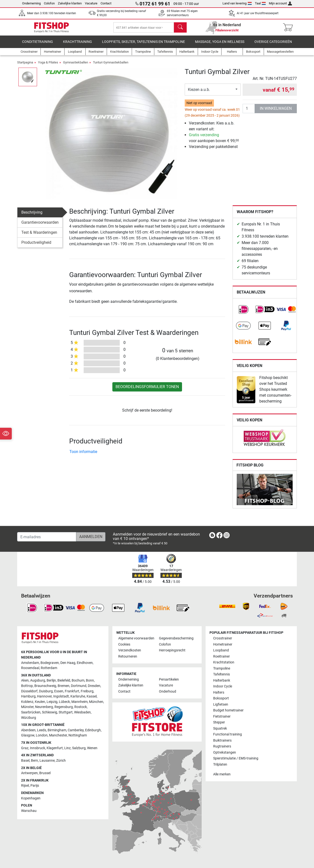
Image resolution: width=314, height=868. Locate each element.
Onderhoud (168, 691)
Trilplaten (220, 764)
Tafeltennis (222, 675)
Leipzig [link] (52, 702)
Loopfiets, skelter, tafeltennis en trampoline (144, 45)
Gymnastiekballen (76, 66)
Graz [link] (25, 748)
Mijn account (280, 3)
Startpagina (25, 66)
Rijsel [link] (25, 786)
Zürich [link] (61, 761)
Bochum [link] (78, 681)
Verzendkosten (130, 651)
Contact (106, 3)
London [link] (42, 736)
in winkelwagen (276, 112)
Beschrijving (32, 216)
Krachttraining (78, 45)
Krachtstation (224, 663)
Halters (219, 692)
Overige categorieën (273, 45)
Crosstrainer (223, 639)
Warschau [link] (29, 811)
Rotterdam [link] (49, 668)
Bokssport (221, 699)
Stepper (219, 722)
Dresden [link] (94, 686)
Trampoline (222, 668)
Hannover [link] (44, 696)
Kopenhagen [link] (31, 798)
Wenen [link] (92, 748)
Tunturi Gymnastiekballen (111, 66)
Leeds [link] (42, 730)
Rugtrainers (222, 746)
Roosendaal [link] (30, 668)
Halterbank (222, 680)
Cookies (124, 644)
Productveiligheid (36, 246)
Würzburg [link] (29, 718)
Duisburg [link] (46, 691)
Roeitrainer (222, 656)
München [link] (96, 702)
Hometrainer (223, 644)
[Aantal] (249, 112)
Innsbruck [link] (38, 748)
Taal (260, 3)
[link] (243, 313)
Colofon (49, 3)
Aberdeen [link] (28, 730)
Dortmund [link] (79, 686)
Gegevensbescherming (176, 639)
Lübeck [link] (64, 702)
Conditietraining (38, 45)
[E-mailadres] (47, 537)
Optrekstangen (225, 752)
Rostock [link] (81, 707)
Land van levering (237, 3)
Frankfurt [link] (72, 691)
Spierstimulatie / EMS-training (236, 758)
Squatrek (220, 728)
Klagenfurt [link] (55, 748)
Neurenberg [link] (44, 707)
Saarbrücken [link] (31, 712)
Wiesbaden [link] (82, 712)
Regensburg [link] (64, 707)
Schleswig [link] (50, 712)
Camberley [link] (76, 730)
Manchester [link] (58, 736)
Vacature (91, 3)
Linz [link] (67, 748)
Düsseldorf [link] (29, 691)
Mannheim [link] (79, 702)
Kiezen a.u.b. (199, 93)
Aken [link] (25, 681)
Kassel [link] (92, 696)
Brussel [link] (45, 773)
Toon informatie (83, 455)
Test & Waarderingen (39, 236)
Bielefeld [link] (64, 681)
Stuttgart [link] (66, 712)
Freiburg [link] (87, 691)
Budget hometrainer (228, 710)
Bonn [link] (90, 681)
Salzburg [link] (79, 748)
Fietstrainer (222, 716)
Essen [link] (59, 691)
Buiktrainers (222, 740)
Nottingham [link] (78, 736)
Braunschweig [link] (45, 686)
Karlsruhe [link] (78, 696)
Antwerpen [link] (29, 773)
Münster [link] (27, 707)
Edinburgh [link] (93, 730)
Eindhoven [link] (85, 663)
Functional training (228, 734)
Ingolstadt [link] (61, 696)
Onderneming (31, 3)
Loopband (221, 651)
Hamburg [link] (28, 696)
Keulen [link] (40, 702)
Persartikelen (169, 679)
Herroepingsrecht (172, 651)
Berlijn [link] (51, 681)
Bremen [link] (64, 686)
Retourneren (128, 656)
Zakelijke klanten (70, 3)
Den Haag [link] (68, 663)
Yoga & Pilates (48, 66)
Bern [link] (34, 761)
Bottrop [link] (27, 686)
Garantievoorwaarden (40, 226)
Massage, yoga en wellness (220, 45)
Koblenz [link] (27, 702)
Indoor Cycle (223, 687)
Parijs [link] (35, 786)
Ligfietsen (221, 704)
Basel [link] (25, 761)
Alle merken (222, 774)
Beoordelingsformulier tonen (147, 390)
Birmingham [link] (57, 730)
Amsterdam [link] (30, 663)
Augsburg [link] (38, 681)
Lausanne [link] (47, 761)
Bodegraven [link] (50, 663)
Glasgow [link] (28, 736)
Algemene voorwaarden (136, 639)
